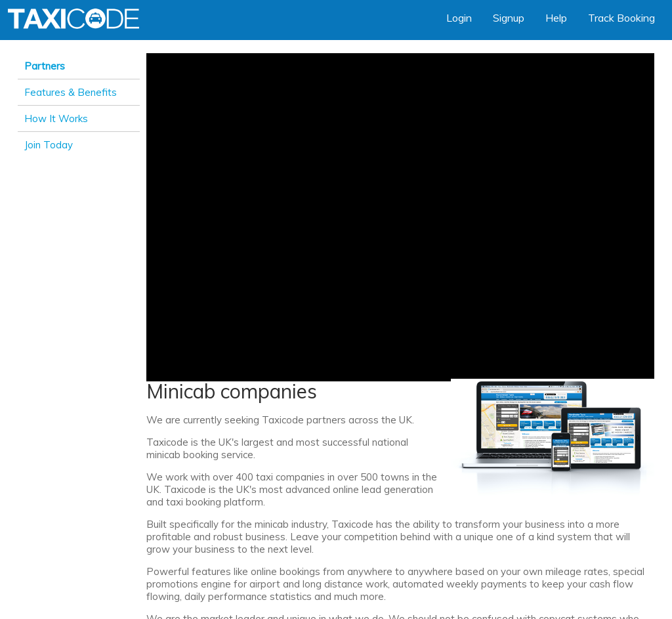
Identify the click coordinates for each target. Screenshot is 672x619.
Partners (45, 66)
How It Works (56, 118)
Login (459, 18)
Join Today (49, 145)
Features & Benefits (71, 92)
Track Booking (621, 18)
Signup (509, 18)
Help (556, 18)
